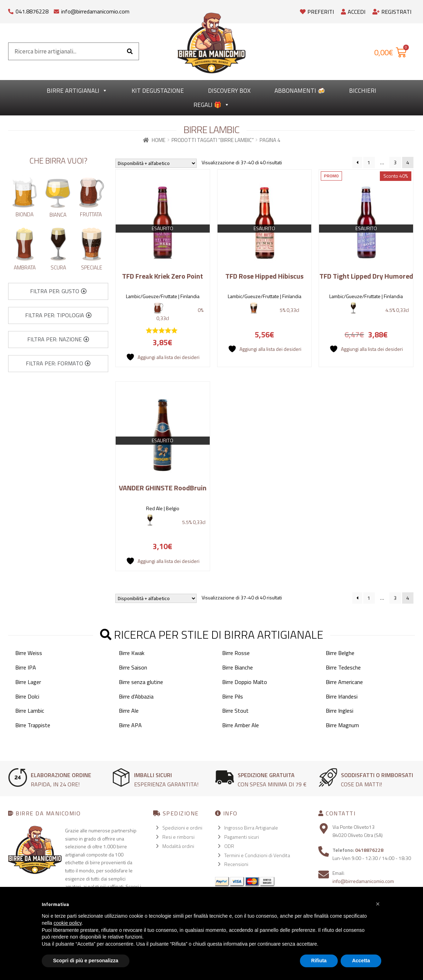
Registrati (392, 12)
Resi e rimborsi (178, 837)
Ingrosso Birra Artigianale (251, 828)
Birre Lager (28, 682)
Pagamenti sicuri (242, 837)
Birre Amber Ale (241, 725)
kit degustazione (158, 91)
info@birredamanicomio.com (95, 11)
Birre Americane (344, 682)
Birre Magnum (342, 725)
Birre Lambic (30, 711)
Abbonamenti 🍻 (300, 91)
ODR (229, 846)
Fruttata (91, 214)
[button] (58, 291)
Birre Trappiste (33, 725)
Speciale (92, 267)
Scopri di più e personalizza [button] (86, 961)
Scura (58, 267)
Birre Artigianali (77, 91)
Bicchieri (363, 91)
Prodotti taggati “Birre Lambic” (213, 140)
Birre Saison (133, 667)
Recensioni (236, 864)
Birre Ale (129, 711)
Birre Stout (235, 711)
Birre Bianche (237, 667)
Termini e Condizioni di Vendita (257, 855)
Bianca (58, 215)
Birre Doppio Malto (245, 682)
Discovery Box (229, 91)
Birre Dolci (27, 696)
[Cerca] (130, 51)
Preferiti (317, 12)
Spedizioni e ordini (182, 828)
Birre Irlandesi (342, 696)
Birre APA (130, 725)
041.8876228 (32, 11)
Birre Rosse (236, 653)
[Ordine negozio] (156, 163)
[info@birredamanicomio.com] (56, 10)
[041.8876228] (11, 10)
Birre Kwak (132, 653)
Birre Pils (233, 696)
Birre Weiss (29, 653)
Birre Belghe (340, 653)
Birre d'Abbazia (136, 696)
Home (159, 140)
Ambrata (25, 267)
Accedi (353, 12)
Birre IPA (26, 667)
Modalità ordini (178, 846)
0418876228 (369, 850)
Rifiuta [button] (319, 961)
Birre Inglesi (340, 711)
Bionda (25, 214)
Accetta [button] (361, 961)
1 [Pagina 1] (369, 162)
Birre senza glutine (141, 682)
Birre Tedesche (343, 667)
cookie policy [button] (67, 923)
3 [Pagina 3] (395, 162)
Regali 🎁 (211, 105)
